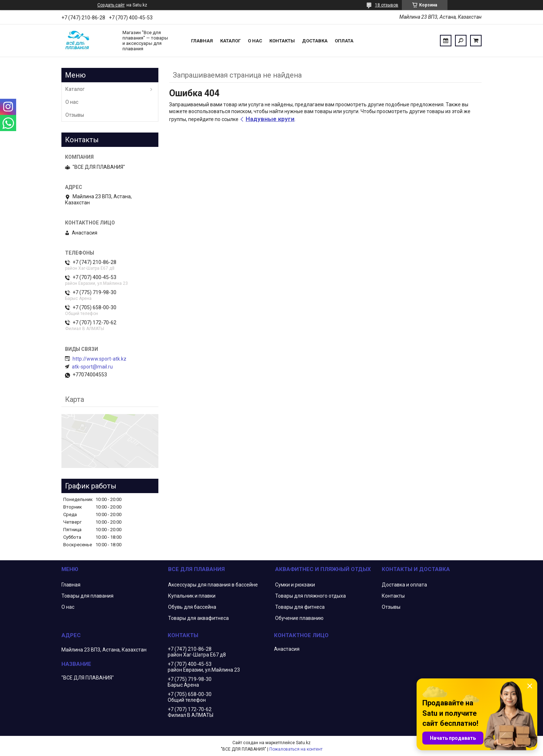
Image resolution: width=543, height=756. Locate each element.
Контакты (282, 41)
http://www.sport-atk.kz (99, 359)
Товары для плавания (87, 596)
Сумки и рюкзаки (295, 585)
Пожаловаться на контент (296, 749)
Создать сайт (111, 5)
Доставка (315, 41)
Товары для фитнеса (300, 607)
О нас (255, 41)
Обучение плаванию (299, 618)
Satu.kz (303, 743)
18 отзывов (387, 5)
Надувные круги (270, 119)
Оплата (344, 41)
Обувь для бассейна (192, 607)
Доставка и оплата (404, 585)
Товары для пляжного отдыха (310, 596)
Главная (202, 41)
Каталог (230, 41)
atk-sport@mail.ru (92, 367)
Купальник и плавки (192, 596)
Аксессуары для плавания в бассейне (213, 585)
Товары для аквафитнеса (198, 618)
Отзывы (75, 115)
